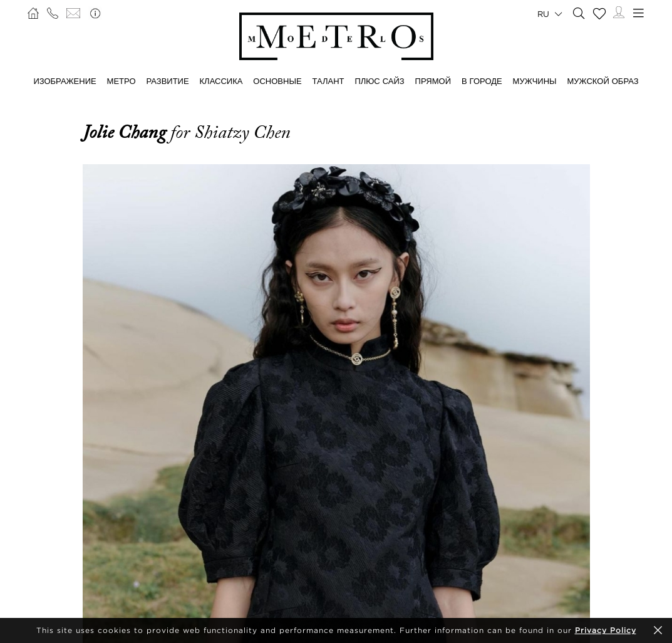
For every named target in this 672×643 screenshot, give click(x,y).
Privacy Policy (606, 630)
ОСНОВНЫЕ (277, 81)
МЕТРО (121, 81)
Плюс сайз (379, 81)
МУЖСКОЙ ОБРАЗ (603, 81)
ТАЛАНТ (328, 81)
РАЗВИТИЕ (167, 81)
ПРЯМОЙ (433, 81)
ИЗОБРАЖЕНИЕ (65, 81)
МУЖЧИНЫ (535, 81)
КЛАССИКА (221, 81)
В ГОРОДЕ (482, 81)
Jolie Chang (127, 132)
